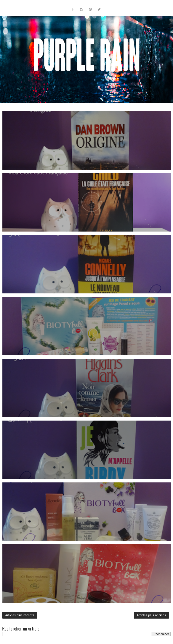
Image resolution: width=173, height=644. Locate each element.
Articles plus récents (20, 615)
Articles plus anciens (151, 615)
